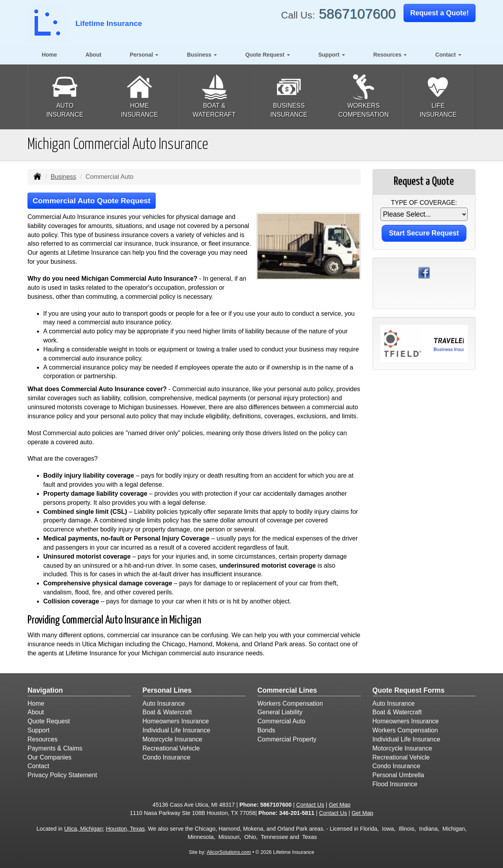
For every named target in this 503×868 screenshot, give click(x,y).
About (93, 55)
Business (63, 177)
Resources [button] (390, 55)
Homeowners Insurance (176, 721)
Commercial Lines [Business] (287, 690)
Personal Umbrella (398, 775)
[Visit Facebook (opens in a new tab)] (424, 272)
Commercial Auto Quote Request (92, 201)
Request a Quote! (440, 13)
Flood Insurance (395, 784)
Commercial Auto (281, 721)
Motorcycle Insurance (173, 739)
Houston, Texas (126, 829)
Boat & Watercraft (167, 712)
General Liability (280, 712)
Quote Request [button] (267, 55)
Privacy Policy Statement (62, 775)
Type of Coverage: (424, 203)
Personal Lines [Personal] (167, 690)
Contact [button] (448, 55)
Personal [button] (144, 55)
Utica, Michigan (83, 829)
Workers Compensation (290, 703)
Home (49, 55)
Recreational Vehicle (171, 748)
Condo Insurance (167, 757)
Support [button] (332, 55)
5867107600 (357, 14)
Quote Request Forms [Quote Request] (409, 690)
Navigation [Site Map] (45, 690)
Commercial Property (287, 739)
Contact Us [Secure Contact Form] (310, 805)
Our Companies (50, 757)
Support (39, 730)
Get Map (340, 805)
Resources (42, 739)
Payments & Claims (55, 748)
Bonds (266, 730)
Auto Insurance (164, 703)
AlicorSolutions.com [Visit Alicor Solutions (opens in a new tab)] (229, 852)
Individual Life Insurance (177, 730)
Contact (38, 766)
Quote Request (49, 721)
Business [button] (202, 55)
